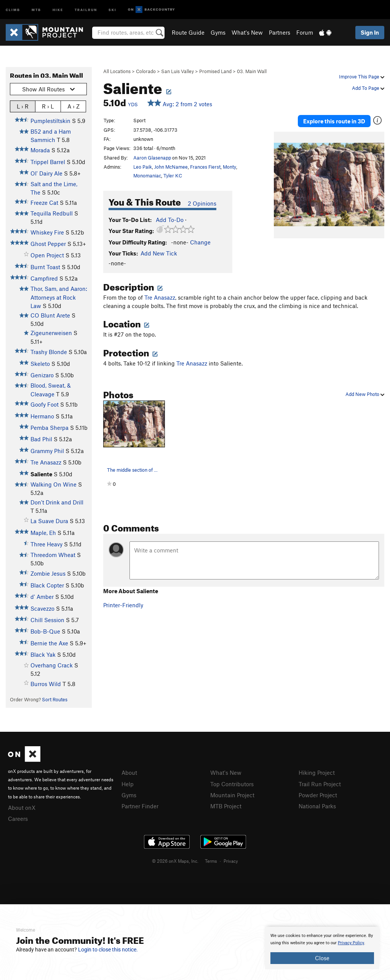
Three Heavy (46, 544)
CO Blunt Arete (50, 315)
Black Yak (43, 654)
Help (128, 784)
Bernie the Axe (49, 643)
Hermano (42, 416)
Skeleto (40, 364)
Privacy (231, 861)
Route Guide (188, 32)
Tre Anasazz (46, 462)
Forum (305, 32)
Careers (18, 819)
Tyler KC (173, 176)
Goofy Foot (45, 404)
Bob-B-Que (45, 631)
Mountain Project (232, 795)
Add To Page (368, 88)
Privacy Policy (351, 943)
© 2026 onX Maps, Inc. (175, 861)
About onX (22, 808)
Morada (40, 150)
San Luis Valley (177, 71)
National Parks (317, 806)
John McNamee (171, 167)
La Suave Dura (49, 521)
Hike (58, 9)
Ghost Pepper (48, 244)
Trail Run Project (320, 784)
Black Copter (47, 585)
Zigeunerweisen (51, 333)
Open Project (47, 255)
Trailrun (86, 9)
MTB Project (226, 806)
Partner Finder (140, 806)
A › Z (74, 106)
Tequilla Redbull (52, 213)
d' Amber (42, 597)
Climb (13, 9)
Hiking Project (317, 773)
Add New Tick (159, 253)
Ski (113, 9)
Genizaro (42, 375)
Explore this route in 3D (334, 121)
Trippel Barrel (48, 162)
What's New (247, 32)
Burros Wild (46, 684)
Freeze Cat (44, 203)
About (129, 773)
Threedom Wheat (53, 555)
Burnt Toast (45, 267)
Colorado (146, 71)
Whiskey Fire (47, 232)
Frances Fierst (205, 167)
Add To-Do (170, 220)
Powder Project (318, 795)
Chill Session (47, 620)
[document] (322, 948)
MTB (36, 9)
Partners (280, 32)
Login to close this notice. (108, 950)
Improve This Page (362, 77)
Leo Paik (143, 167)
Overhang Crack (52, 665)
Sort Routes (55, 699)
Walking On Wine (54, 484)
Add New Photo (365, 394)
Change (200, 242)
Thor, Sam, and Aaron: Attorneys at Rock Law (59, 297)
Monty (229, 167)
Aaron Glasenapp (152, 158)
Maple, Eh (43, 533)
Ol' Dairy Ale (46, 173)
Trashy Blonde (49, 352)
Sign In (370, 32)
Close (322, 958)
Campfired (44, 278)
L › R (23, 106)
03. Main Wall (252, 71)
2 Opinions (202, 203)
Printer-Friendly (123, 605)
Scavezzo (42, 608)
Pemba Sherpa (50, 428)
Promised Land (215, 71)
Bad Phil (41, 439)
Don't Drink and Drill (57, 502)
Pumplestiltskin (50, 121)
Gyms (218, 32)
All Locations (117, 71)
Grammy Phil (47, 451)
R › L (48, 106)
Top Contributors (232, 784)
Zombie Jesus (48, 573)
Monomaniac (147, 176)
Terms (211, 861)
